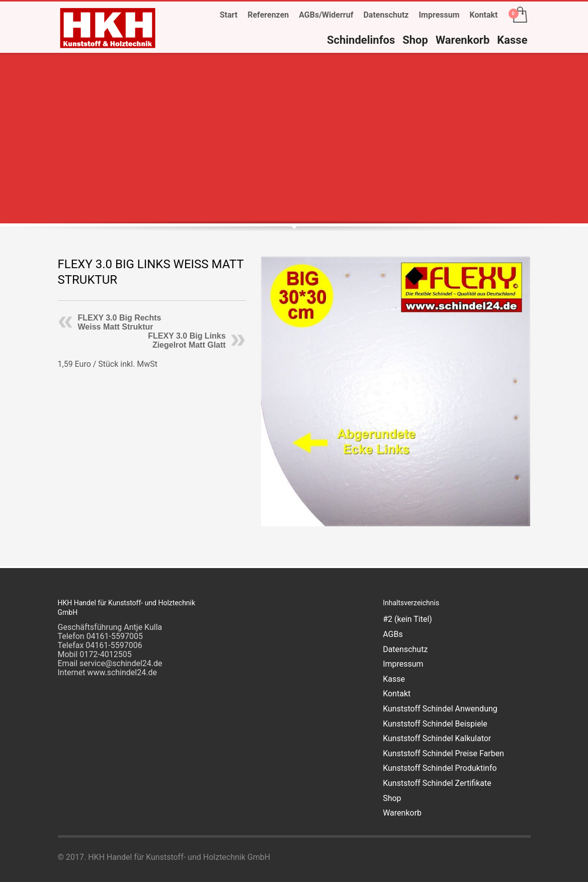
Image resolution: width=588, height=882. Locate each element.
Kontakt (484, 15)
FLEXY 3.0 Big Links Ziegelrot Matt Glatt (187, 340)
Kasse (394, 679)
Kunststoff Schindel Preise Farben (443, 753)
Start (229, 15)
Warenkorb (402, 813)
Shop (392, 798)
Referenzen (268, 15)
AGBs (393, 634)
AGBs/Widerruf (326, 15)
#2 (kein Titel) (407, 619)
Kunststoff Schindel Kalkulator (437, 738)
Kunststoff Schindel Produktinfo (440, 768)
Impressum (439, 15)
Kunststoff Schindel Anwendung (440, 709)
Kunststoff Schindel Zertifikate (437, 783)
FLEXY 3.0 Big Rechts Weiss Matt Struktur (120, 322)
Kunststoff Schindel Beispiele (435, 724)
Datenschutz (386, 15)
